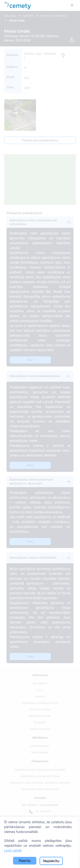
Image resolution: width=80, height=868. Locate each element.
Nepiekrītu (51, 861)
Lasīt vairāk (13, 850)
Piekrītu (25, 861)
